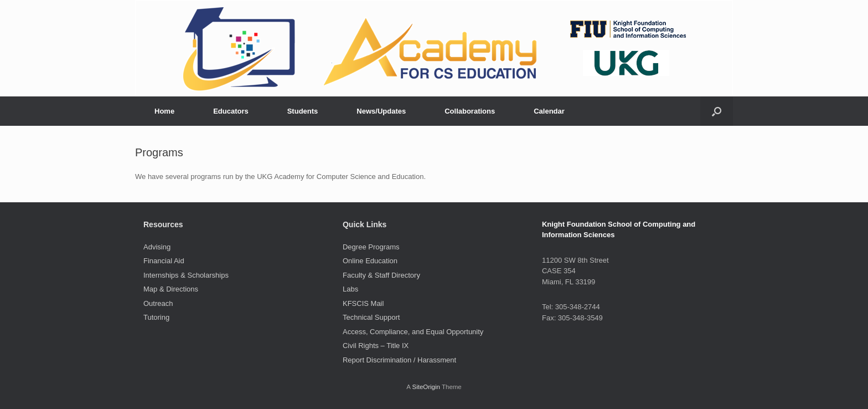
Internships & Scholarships (186, 275)
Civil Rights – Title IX (376, 346)
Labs (350, 289)
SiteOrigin (426, 387)
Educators (231, 111)
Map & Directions (171, 289)
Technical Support (371, 317)
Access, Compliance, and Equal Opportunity (413, 332)
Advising (157, 247)
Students (303, 111)
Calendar (549, 111)
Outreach (158, 303)
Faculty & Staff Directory (381, 275)
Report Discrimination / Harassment (399, 360)
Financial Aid (164, 261)
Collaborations (470, 111)
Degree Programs (371, 247)
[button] (717, 111)
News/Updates (381, 111)
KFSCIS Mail (363, 303)
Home (164, 111)
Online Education (370, 261)
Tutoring (156, 317)
